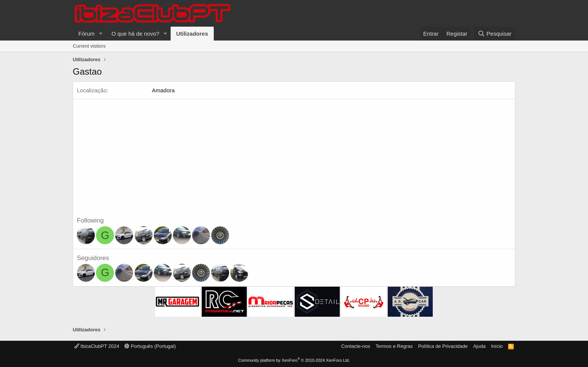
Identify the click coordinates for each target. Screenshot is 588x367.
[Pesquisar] (495, 34)
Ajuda (479, 346)
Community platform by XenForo (294, 360)
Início (497, 346)
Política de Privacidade (443, 346)
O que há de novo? (135, 34)
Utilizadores (192, 34)
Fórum (86, 34)
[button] (100, 34)
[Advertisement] (294, 160)
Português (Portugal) (150, 346)
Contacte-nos (356, 346)
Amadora (163, 90)
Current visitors (89, 46)
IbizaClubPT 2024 (97, 346)
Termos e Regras (394, 346)
